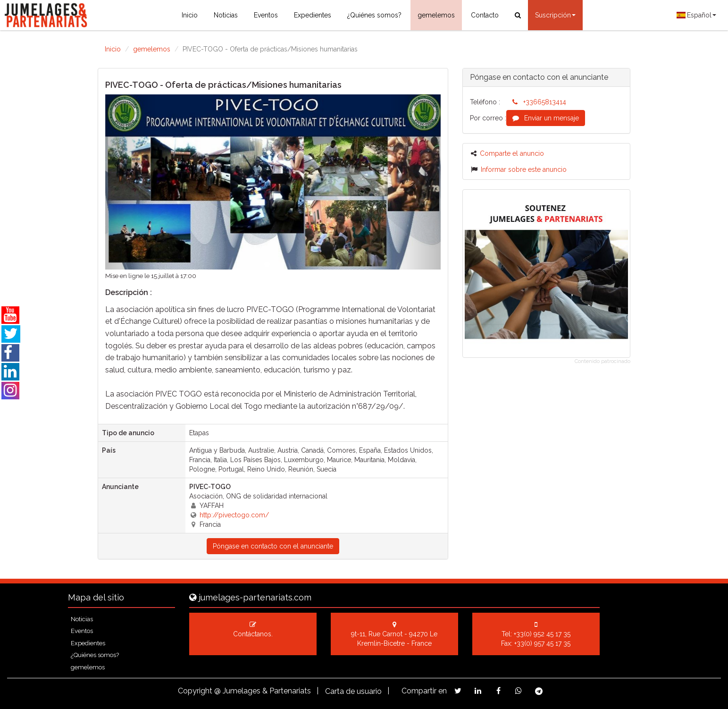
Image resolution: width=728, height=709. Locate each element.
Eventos (266, 15)
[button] (130, 182)
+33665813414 (539, 102)
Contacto (485, 15)
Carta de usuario (353, 691)
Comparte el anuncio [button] (507, 153)
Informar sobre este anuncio (519, 169)
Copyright (195, 691)
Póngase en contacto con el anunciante (273, 546)
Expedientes (313, 15)
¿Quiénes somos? (374, 15)
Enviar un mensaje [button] (546, 118)
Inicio (190, 15)
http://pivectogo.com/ (234, 515)
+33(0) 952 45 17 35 (542, 634)
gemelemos (436, 15)
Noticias (226, 15)
